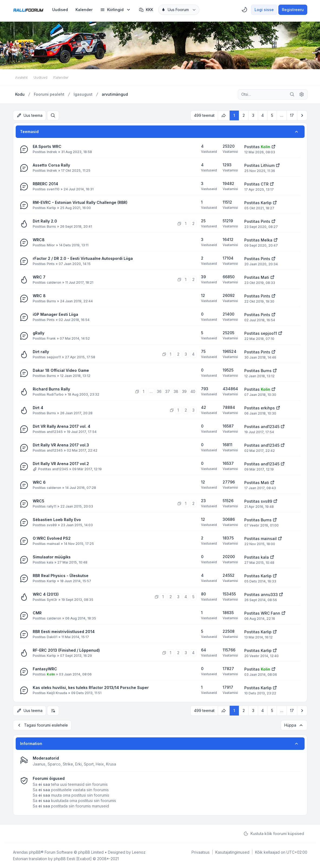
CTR (265, 184)
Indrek (52, 152)
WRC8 (39, 240)
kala (50, 562)
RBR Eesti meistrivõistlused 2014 (64, 632)
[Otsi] (292, 94)
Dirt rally (41, 352)
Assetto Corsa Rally (51, 165)
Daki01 (52, 637)
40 (193, 391)
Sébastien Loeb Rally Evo (57, 520)
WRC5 (39, 501)
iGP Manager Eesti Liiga (55, 314)
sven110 (53, 189)
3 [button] (253, 115)
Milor (51, 245)
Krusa (111, 764)
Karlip (51, 208)
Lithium (268, 165)
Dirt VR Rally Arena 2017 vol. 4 (62, 426)
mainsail (53, 544)
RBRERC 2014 (45, 184)
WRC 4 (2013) (46, 594)
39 (184, 391)
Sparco (54, 764)
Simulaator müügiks (52, 557)
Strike (68, 764)
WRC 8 (39, 296)
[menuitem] (60, 10)
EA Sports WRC (47, 146)
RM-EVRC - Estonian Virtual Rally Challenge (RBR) (80, 202)
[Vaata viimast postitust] (273, 146)
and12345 (55, 432)
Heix (100, 764)
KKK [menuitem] (146, 10)
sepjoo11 (269, 333)
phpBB (35, 852)
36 (159, 391)
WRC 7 (39, 277)
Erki (78, 764)
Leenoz (139, 852)
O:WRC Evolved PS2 (52, 538)
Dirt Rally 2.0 (45, 221)
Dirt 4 (38, 408)
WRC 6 (39, 482)
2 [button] (244, 115)
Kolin (265, 147)
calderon (54, 282)
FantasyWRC (45, 669)
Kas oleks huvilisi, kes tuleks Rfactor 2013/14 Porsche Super (91, 688)
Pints (265, 221)
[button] (302, 115)
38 (176, 391)
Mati (265, 277)
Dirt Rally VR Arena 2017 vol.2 (61, 464)
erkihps (268, 408)
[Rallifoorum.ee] (28, 10)
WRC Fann (270, 613)
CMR (37, 613)
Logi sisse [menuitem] (264, 10)
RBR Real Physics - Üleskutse (61, 576)
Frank (51, 338)
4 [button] (263, 115)
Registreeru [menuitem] (293, 10)
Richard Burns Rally (51, 389)
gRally (39, 333)
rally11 (52, 506)
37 (168, 391)
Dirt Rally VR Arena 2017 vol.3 (61, 445)
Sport (89, 764)
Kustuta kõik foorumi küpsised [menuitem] (274, 834)
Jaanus (39, 764)
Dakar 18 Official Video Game (61, 370)
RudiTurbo (55, 394)
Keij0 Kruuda (57, 693)
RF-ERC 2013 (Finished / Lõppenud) (66, 650)
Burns (51, 226)
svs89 (266, 501)
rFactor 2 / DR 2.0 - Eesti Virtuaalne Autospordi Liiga (83, 258)
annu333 (269, 594)
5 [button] (272, 115)
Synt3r (52, 600)
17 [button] (292, 115)
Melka (267, 240)
